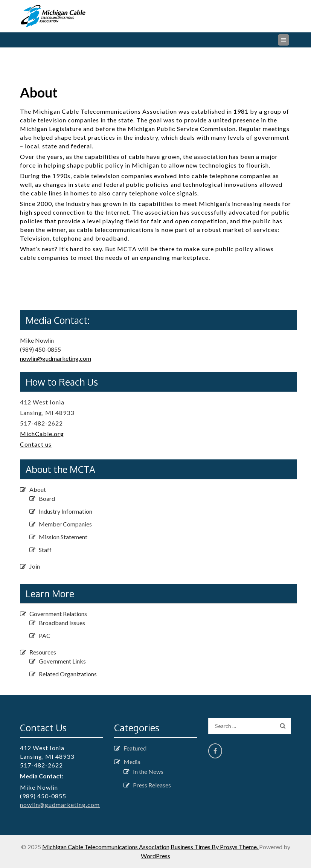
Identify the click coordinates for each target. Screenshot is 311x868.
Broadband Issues (62, 623)
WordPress (155, 856)
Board (47, 498)
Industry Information (66, 511)
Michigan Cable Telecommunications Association (106, 847)
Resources (43, 652)
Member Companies (65, 524)
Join (35, 566)
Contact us (36, 444)
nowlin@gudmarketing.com (56, 358)
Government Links (62, 661)
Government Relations (58, 614)
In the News (148, 771)
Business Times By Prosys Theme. (215, 847)
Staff (45, 550)
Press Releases (152, 785)
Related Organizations (68, 674)
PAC (45, 635)
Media (132, 762)
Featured (135, 748)
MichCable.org (42, 434)
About (38, 489)
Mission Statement (63, 537)
